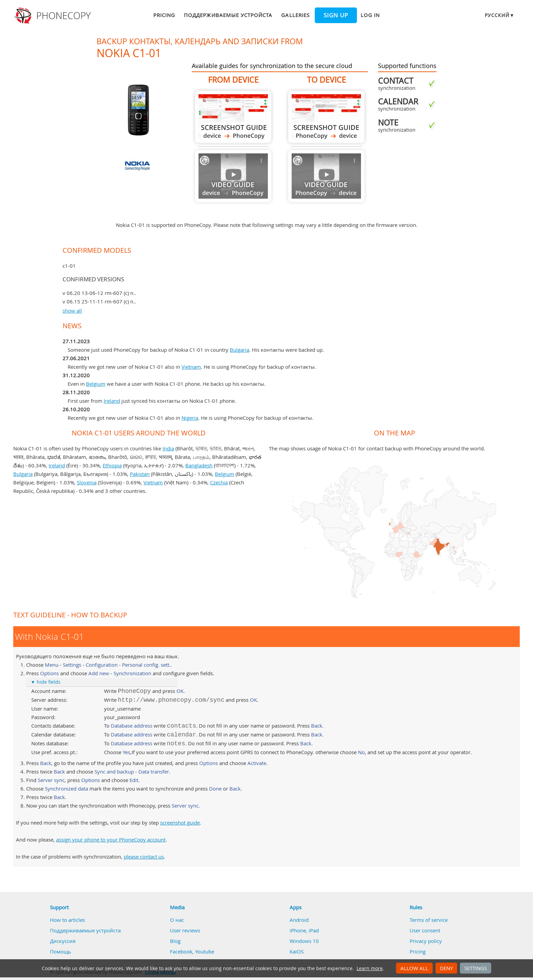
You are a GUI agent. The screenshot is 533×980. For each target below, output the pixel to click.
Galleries (295, 15)
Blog (175, 941)
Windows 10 (304, 941)
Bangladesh (199, 465)
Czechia (219, 482)
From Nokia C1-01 (233, 117)
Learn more (370, 968)
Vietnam (191, 367)
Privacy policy (426, 941)
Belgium (96, 384)
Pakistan (140, 474)
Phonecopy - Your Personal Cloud (54, 16)
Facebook (181, 951)
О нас (177, 920)
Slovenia (87, 482)
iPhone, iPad (304, 930)
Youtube (205, 951)
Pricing (164, 15)
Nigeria (190, 418)
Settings (476, 968)
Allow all (414, 968)
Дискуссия (63, 941)
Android (299, 920)
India (168, 448)
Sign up (336, 15)
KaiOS (297, 951)
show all (72, 311)
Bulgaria (239, 350)
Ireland (112, 401)
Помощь (61, 951)
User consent (425, 930)
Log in (370, 15)
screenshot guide (180, 823)
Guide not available (233, 176)
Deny (446, 968)
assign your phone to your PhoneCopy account (111, 840)
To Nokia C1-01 (326, 117)
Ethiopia (112, 465)
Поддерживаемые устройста (228, 15)
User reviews (185, 930)
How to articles (67, 920)
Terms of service (429, 920)
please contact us (144, 857)
